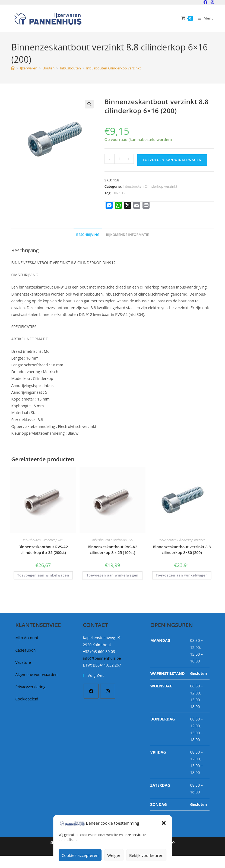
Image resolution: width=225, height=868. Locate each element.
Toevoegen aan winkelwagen (172, 160)
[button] (164, 823)
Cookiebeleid (27, 699)
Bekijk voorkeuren (146, 855)
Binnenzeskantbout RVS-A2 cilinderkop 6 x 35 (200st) (43, 550)
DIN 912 (119, 193)
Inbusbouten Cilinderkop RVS (43, 540)
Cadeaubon (25, 650)
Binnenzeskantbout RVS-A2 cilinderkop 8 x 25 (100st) (112, 550)
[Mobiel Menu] (204, 18)
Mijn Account (27, 638)
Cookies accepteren (80, 855)
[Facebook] (91, 691)
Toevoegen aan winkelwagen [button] (43, 575)
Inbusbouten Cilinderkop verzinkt (113, 68)
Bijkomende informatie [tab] (127, 235)
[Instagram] (108, 691)
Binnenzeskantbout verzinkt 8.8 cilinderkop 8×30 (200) (182, 550)
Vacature (23, 662)
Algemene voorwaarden (36, 675)
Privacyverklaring (30, 687)
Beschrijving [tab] (88, 235)
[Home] (13, 68)
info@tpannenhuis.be (102, 658)
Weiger (114, 855)
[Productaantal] (119, 159)
